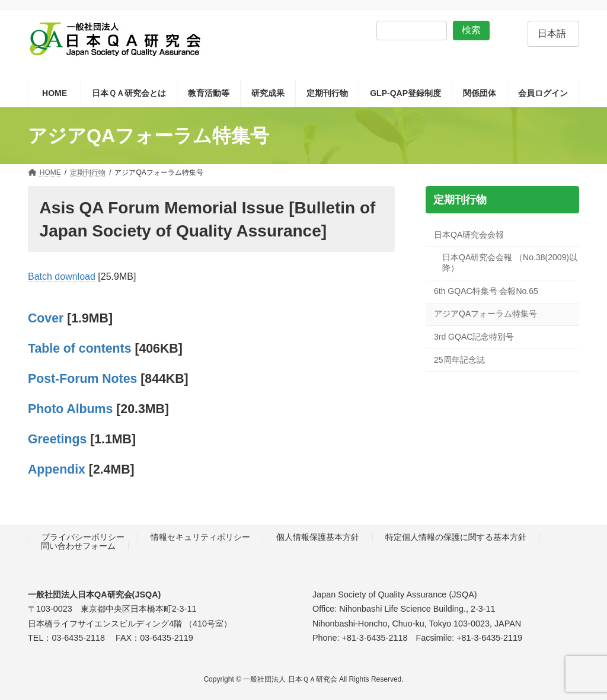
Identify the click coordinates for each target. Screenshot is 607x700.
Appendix (57, 469)
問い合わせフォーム (78, 546)
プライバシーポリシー (83, 537)
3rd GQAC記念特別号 (474, 337)
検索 (471, 30)
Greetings (57, 439)
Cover (47, 318)
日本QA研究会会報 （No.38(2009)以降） (510, 263)
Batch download (62, 277)
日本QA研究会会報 (469, 235)
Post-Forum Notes (82, 379)
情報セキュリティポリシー (200, 537)
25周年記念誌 (459, 360)
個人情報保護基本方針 (318, 537)
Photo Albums (70, 409)
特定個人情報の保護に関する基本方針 (456, 537)
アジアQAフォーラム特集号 (485, 314)
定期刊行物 (459, 200)
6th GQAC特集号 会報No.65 (486, 291)
